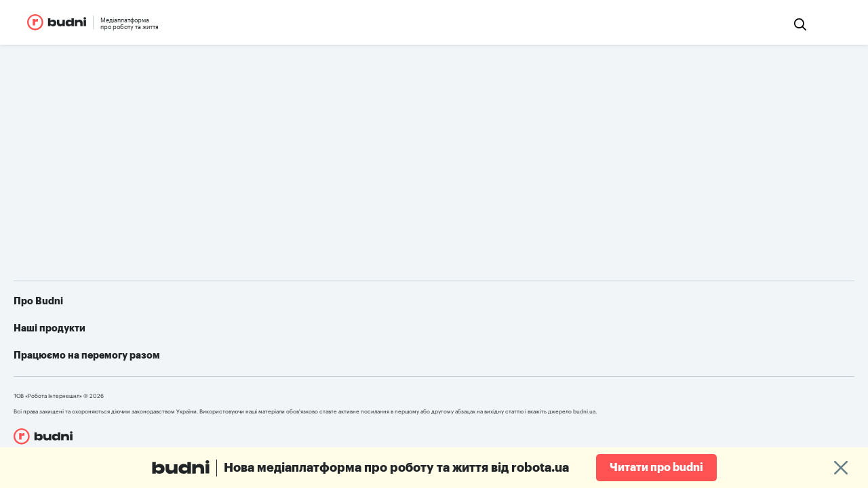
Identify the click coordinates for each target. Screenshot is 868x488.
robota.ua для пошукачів (76, 427)
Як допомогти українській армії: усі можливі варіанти (705, 337)
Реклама (263, 357)
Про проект (271, 337)
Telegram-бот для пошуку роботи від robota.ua (690, 357)
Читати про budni (656, 468)
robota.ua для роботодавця (453, 357)
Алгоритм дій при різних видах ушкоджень (680, 378)
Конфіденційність (284, 378)
